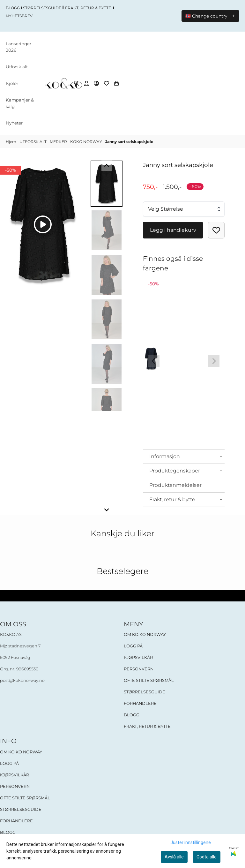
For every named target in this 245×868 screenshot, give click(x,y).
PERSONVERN (139, 669)
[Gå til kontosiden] (86, 84)
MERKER (59, 142)
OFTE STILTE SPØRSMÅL (149, 681)
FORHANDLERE (140, 704)
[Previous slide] (154, 361)
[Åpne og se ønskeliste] (107, 84)
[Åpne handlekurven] (116, 84)
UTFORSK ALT (33, 142)
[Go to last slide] (107, 166)
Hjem (11, 142)
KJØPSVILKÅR (138, 658)
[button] (216, 230)
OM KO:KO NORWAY (145, 635)
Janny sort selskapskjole (129, 142)
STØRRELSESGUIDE (145, 692)
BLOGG (132, 715)
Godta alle (207, 857)
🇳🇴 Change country (206, 16)
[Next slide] (107, 510)
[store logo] (63, 84)
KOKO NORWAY (87, 142)
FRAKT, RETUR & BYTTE (147, 727)
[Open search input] (77, 84)
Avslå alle (174, 857)
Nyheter (14, 123)
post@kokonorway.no (22, 681)
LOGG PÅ (133, 646)
